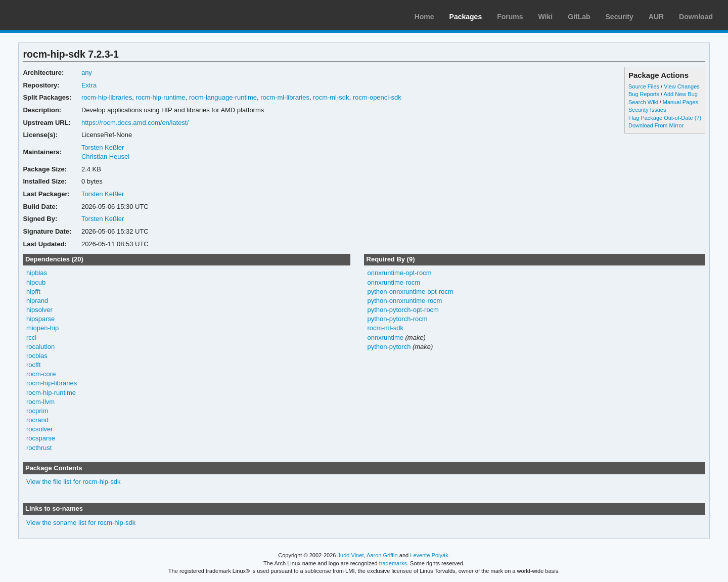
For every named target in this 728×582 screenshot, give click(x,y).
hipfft (33, 292)
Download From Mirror (656, 125)
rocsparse (41, 438)
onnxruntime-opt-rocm (399, 273)
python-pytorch (389, 347)
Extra (89, 85)
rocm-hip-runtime (160, 97)
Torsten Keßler (103, 147)
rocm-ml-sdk (331, 97)
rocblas (37, 356)
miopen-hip (42, 328)
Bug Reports (644, 94)
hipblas (37, 273)
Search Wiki (643, 102)
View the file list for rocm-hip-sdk (74, 482)
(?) (698, 118)
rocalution (40, 347)
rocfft (34, 365)
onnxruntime (385, 338)
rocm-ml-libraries (285, 97)
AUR (656, 17)
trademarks (393, 563)
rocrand (37, 420)
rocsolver (40, 429)
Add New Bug (681, 94)
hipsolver (39, 310)
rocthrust (39, 448)
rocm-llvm (40, 402)
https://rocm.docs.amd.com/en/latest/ (135, 123)
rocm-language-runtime (223, 97)
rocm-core (41, 374)
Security (620, 17)
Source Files (644, 86)
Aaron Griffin (382, 555)
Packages (466, 17)
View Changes (682, 86)
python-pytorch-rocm (397, 319)
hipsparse (40, 319)
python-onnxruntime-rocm (404, 301)
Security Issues (647, 110)
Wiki (546, 17)
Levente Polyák (429, 555)
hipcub (36, 282)
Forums (510, 17)
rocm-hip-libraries (107, 97)
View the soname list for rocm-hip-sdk (81, 523)
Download (696, 17)
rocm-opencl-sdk (377, 97)
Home (424, 17)
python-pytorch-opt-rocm (403, 310)
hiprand (37, 301)
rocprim (37, 411)
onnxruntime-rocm (394, 282)
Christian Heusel (105, 156)
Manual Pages (680, 102)
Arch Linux (56, 15)
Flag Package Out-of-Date (661, 118)
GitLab (579, 17)
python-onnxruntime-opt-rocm (410, 292)
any (87, 73)
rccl (31, 338)
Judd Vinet (351, 555)
